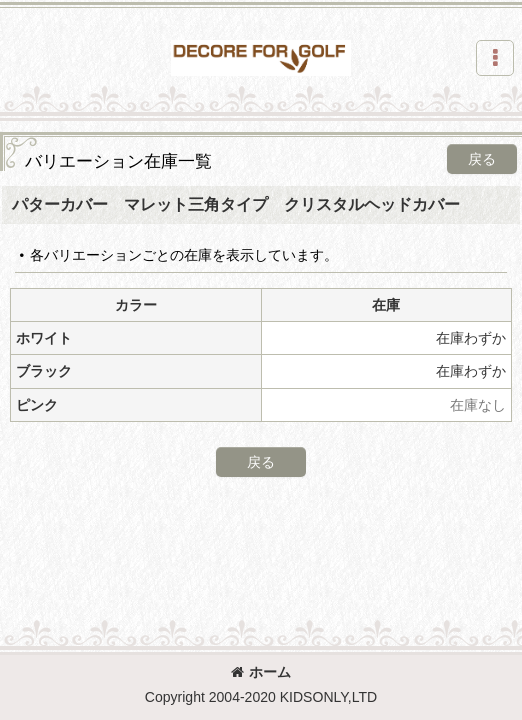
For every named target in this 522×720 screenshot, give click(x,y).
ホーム (261, 672)
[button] (495, 58)
